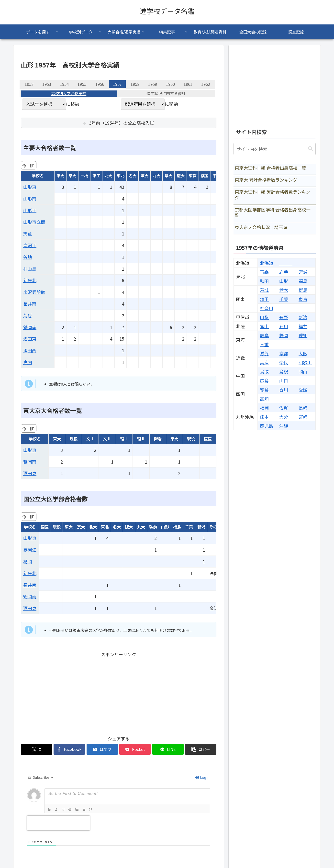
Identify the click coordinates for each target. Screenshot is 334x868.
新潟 (303, 317)
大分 (284, 417)
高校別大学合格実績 (69, 94)
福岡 (264, 408)
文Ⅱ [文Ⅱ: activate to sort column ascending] (107, 439)
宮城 (303, 272)
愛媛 (303, 389)
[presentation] (58, 823)
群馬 (303, 290)
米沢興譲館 (34, 292)
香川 (284, 389)
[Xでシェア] (36, 749)
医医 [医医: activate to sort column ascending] (208, 439)
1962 (206, 84)
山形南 (30, 199)
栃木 (284, 290)
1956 (100, 84)
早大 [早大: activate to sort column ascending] (168, 176)
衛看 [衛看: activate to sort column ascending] (158, 439)
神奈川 (267, 308)
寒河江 (30, 245)
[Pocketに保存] (135, 749)
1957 (117, 84)
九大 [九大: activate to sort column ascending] (156, 176)
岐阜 (264, 335)
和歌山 (305, 362)
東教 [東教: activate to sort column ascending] (193, 176)
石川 (284, 326)
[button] (201, 749)
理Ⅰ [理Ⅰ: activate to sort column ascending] (124, 439)
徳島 (264, 389)
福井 (303, 326)
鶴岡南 (30, 327)
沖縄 (284, 426)
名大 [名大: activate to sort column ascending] (133, 176)
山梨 (264, 317)
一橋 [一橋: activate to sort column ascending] (84, 176)
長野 (284, 317)
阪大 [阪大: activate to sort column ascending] (145, 176)
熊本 (264, 417)
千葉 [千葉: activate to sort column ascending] (189, 527)
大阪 (303, 353)
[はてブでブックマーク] (102, 749)
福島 (303, 281)
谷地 (28, 257)
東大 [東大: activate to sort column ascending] (60, 176)
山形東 (30, 187)
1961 (188, 84)
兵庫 (264, 362)
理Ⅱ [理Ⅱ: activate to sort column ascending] (141, 439)
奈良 (284, 362)
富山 (264, 326)
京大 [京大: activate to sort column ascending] (72, 176)
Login (202, 777)
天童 (28, 234)
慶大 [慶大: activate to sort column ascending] (181, 176)
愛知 (303, 335)
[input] (275, 149)
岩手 (284, 272)
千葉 (284, 299)
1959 (153, 84)
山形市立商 (34, 222)
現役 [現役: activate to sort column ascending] (74, 439)
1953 (47, 84)
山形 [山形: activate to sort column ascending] (165, 527)
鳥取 (264, 371)
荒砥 (28, 315)
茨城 (264, 290)
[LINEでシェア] (168, 749)
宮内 (28, 362)
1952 (29, 84)
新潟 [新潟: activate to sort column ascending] (201, 527)
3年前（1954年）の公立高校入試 (122, 123)
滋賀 (264, 353)
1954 (64, 84)
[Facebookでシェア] (69, 749)
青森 (264, 272)
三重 (264, 344)
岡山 (303, 371)
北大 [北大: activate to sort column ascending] (108, 176)
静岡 (284, 335)
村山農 (30, 269)
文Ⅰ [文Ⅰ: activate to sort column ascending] (90, 439)
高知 (264, 399)
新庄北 (30, 280)
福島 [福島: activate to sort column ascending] (177, 527)
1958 (135, 84)
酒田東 (30, 339)
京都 (284, 353)
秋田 (264, 281)
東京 (303, 299)
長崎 (303, 408)
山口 (284, 380)
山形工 (30, 210)
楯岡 (28, 561)
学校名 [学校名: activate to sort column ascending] (38, 176)
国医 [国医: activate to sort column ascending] (45, 527)
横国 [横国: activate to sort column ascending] (205, 176)
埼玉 (264, 299)
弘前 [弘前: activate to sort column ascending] (153, 527)
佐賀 (284, 408)
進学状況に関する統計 (166, 94)
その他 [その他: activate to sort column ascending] (215, 527)
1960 (170, 84)
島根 (284, 371)
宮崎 (303, 417)
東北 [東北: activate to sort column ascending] (121, 176)
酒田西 (30, 350)
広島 (264, 380)
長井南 (30, 304)
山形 (284, 281)
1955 (82, 84)
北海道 (267, 263)
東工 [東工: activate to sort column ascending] (96, 176)
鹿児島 (267, 426)
